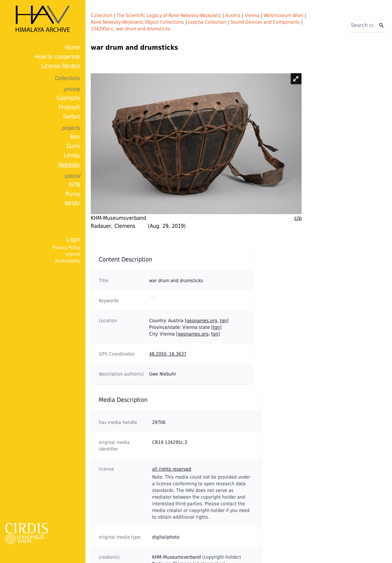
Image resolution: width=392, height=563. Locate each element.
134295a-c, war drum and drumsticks (130, 29)
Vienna (252, 15)
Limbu (72, 155)
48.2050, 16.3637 (168, 354)
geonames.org (202, 321)
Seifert (72, 117)
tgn (223, 321)
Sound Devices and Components (265, 22)
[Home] (43, 19)
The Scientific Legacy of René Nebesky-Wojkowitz (169, 15)
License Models (61, 66)
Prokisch (69, 107)
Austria (233, 15)
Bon (75, 137)
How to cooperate (57, 57)
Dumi (73, 146)
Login (73, 239)
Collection (102, 15)
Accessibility (68, 261)
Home (72, 47)
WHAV (72, 203)
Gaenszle (68, 98)
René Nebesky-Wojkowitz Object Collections (137, 22)
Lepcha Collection (207, 22)
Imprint (73, 254)
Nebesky (69, 165)
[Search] (362, 25)
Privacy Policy (66, 247)
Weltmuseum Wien (283, 15)
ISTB (74, 185)
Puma (73, 194)
